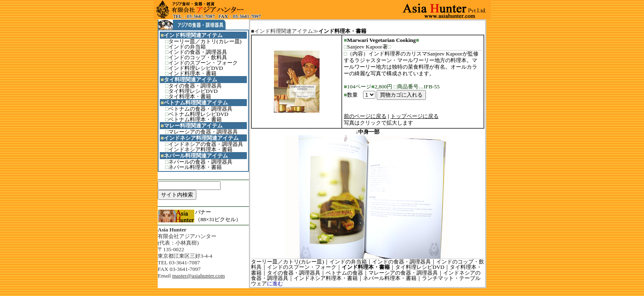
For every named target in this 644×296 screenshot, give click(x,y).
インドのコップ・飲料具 (198, 57)
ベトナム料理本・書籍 (195, 119)
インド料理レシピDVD (196, 68)
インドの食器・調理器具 (198, 52)
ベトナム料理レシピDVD (198, 114)
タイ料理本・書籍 (190, 96)
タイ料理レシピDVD (193, 91)
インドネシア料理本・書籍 (200, 149)
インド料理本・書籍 (192, 73)
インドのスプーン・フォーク (203, 63)
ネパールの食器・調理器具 (200, 162)
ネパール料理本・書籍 (195, 167)
